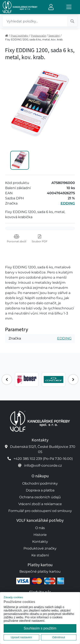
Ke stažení (40, 555)
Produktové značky (40, 548)
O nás (40, 528)
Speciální (54, 36)
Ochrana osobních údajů (40, 497)
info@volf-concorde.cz (43, 465)
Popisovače (38, 36)
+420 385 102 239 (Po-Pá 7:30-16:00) (43, 459)
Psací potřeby (20, 36)
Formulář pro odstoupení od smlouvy (40, 511)
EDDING (68, 203)
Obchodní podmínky (40, 483)
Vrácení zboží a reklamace (40, 504)
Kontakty (40, 542)
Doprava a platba (40, 490)
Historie (40, 535)
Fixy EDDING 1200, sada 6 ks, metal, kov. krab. (34, 39)
